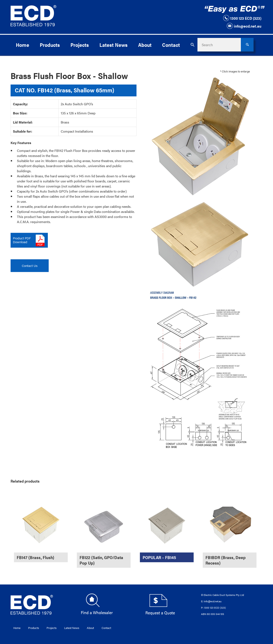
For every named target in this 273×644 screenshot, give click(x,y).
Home (17, 628)
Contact (106, 628)
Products (34, 628)
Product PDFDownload (22, 240)
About (90, 628)
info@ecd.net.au (244, 26)
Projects (52, 628)
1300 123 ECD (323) (242, 18)
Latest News (72, 628)
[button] (193, 45)
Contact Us (30, 266)
